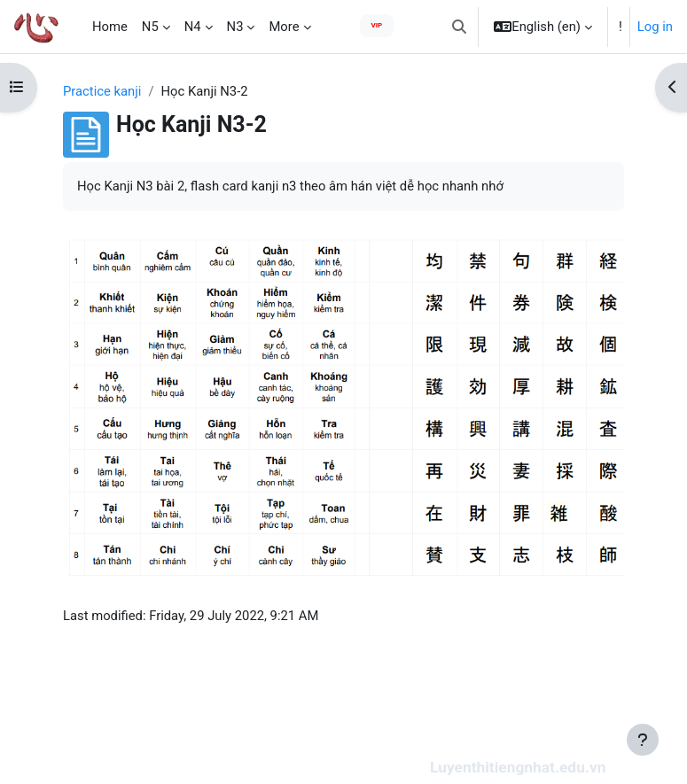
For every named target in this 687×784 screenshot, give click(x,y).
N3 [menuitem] (235, 27)
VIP (377, 25)
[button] (459, 27)
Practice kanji (102, 91)
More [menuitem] (284, 27)
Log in (655, 27)
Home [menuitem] (110, 27)
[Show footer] (643, 740)
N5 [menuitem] (150, 27)
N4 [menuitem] (193, 27)
